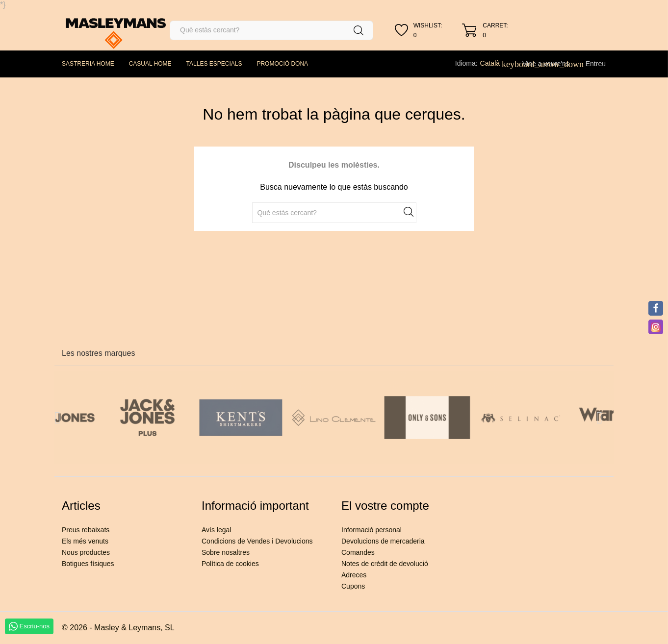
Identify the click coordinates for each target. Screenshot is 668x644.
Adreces (354, 575)
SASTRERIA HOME (88, 64)
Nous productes (86, 552)
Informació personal (372, 530)
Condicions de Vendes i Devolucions (257, 541)
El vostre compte (385, 506)
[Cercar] (271, 30)
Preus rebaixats (86, 530)
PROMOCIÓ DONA (282, 64)
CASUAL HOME (150, 64)
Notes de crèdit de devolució (385, 564)
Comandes (358, 552)
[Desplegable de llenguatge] (495, 63)
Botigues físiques (88, 564)
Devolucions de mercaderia (383, 541)
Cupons (353, 586)
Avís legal (216, 530)
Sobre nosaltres (226, 552)
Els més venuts (85, 541)
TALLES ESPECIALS (214, 64)
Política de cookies (230, 564)
